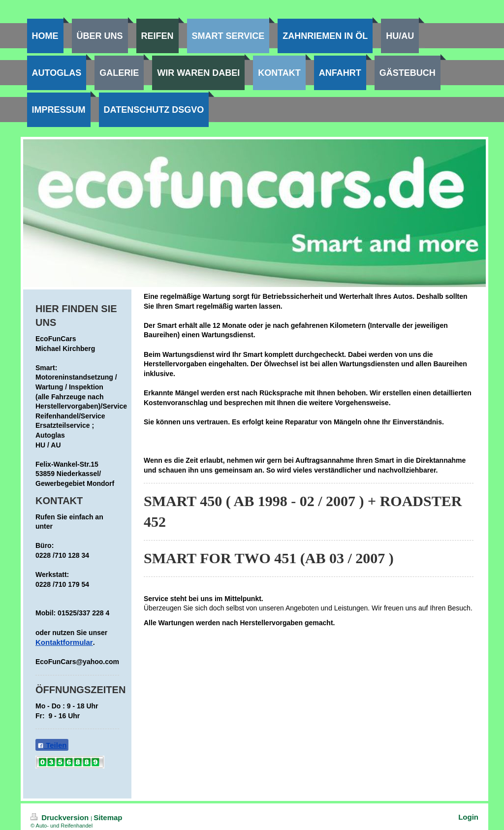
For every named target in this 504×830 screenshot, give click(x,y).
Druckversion (61, 817)
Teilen (52, 745)
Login (468, 817)
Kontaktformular (64, 642)
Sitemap (108, 817)
